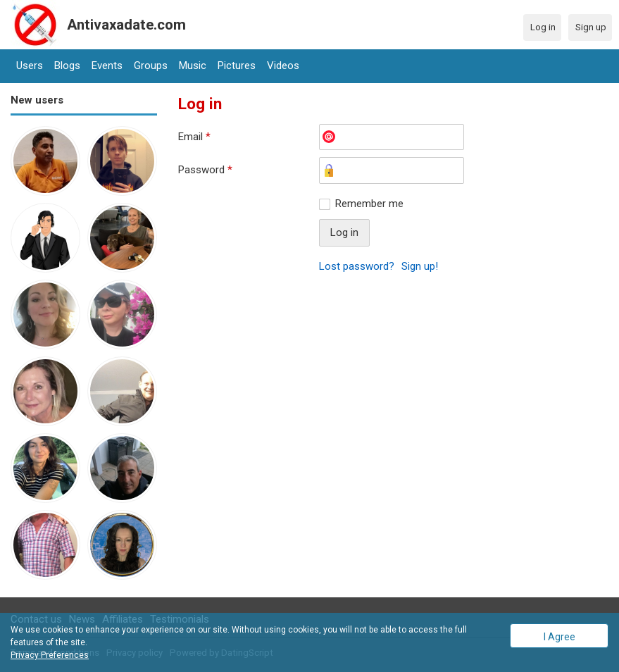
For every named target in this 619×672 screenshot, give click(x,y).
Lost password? (357, 266)
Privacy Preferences (50, 655)
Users (30, 66)
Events (107, 66)
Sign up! (420, 266)
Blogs (67, 66)
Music (193, 66)
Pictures (237, 66)
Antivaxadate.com (126, 25)
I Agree (559, 637)
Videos (283, 66)
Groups (151, 66)
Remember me (369, 204)
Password (205, 170)
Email (194, 137)
